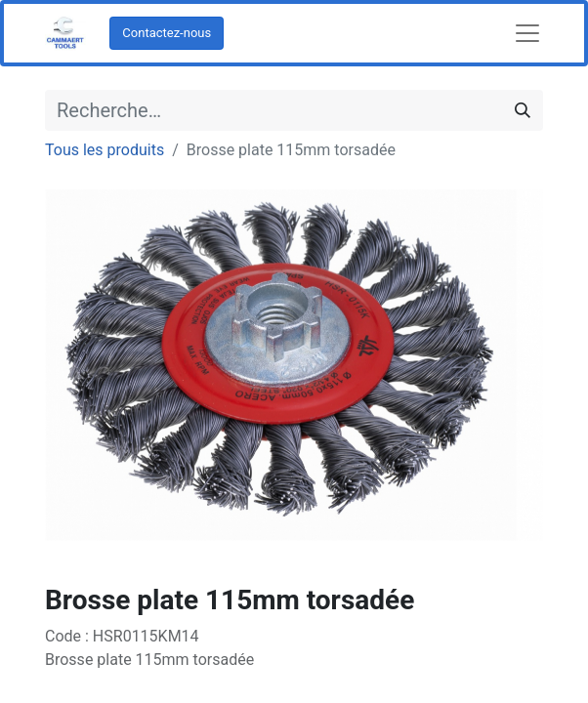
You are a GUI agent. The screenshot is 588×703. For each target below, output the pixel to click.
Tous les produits (105, 150)
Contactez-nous (167, 33)
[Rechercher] (523, 110)
